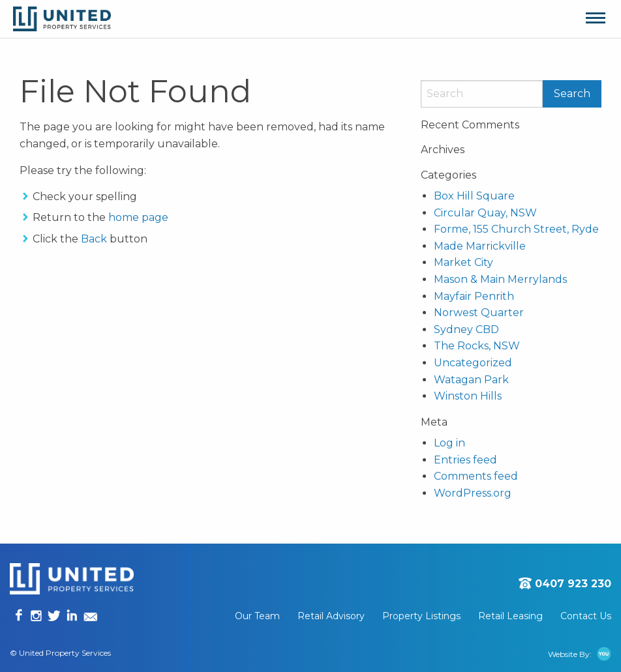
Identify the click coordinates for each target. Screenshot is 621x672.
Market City (463, 262)
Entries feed (465, 460)
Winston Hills (468, 396)
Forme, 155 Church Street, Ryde (516, 229)
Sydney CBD (466, 329)
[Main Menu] (596, 19)
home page (138, 217)
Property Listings (421, 616)
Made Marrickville (480, 246)
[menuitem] (266, 616)
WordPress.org (473, 493)
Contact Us (586, 616)
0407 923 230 (573, 584)
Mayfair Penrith (474, 296)
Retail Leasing (510, 616)
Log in (449, 443)
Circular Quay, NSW (485, 213)
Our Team (257, 616)
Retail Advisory (331, 616)
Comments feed (476, 476)
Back (94, 239)
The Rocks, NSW (477, 346)
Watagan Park (471, 380)
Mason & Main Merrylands (500, 279)
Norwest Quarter (479, 313)
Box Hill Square (474, 196)
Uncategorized (473, 363)
